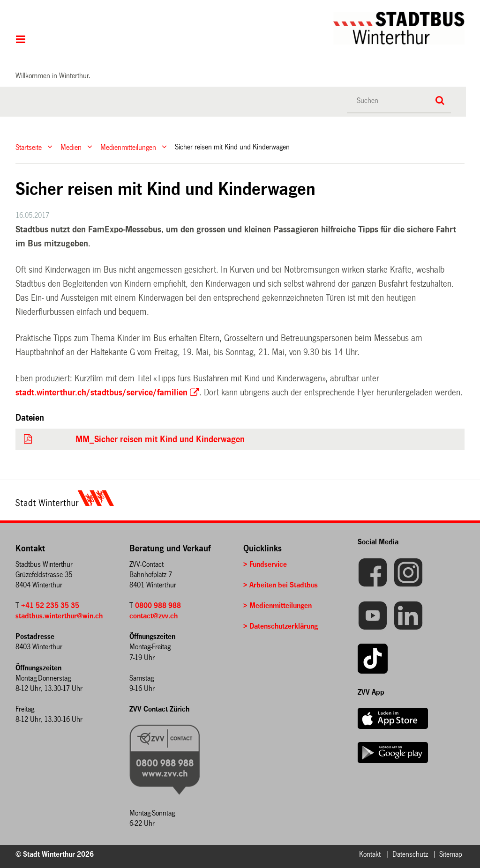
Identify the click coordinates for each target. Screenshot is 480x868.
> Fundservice (265, 564)
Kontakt (370, 854)
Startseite (29, 147)
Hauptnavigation (21, 40)
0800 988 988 (158, 605)
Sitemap (451, 854)
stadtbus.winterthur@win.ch (59, 616)
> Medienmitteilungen (277, 605)
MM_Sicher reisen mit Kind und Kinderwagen (160, 439)
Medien (71, 147)
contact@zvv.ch (154, 616)
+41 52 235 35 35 (50, 605)
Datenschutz (410, 854)
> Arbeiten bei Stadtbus (281, 585)
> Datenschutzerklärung (281, 626)
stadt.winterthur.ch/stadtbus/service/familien (101, 393)
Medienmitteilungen (128, 147)
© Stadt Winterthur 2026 (55, 854)
